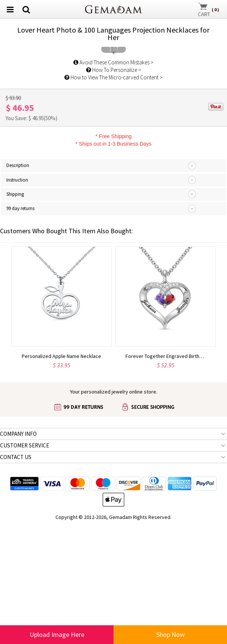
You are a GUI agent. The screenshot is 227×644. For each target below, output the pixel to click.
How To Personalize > (114, 283)
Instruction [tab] (17, 393)
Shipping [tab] (15, 408)
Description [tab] (18, 379)
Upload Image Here (57, 634)
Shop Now (170, 634)
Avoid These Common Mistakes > (113, 276)
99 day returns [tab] (20, 422)
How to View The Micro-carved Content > (113, 291)
